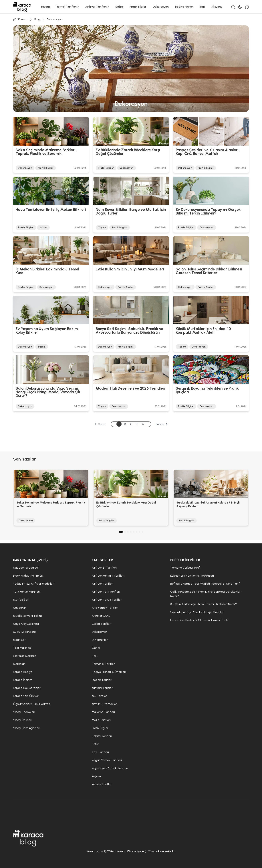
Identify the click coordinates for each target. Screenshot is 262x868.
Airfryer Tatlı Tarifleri (106, 592)
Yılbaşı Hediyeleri (24, 712)
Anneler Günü (101, 616)
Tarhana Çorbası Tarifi (185, 568)
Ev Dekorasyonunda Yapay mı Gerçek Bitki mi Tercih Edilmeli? (208, 212)
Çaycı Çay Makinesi (26, 624)
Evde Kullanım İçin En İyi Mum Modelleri (130, 269)
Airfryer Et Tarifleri (104, 568)
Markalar (19, 664)
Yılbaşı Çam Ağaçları (27, 728)
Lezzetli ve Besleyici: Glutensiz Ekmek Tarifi (199, 620)
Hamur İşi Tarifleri (104, 664)
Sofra (119, 7)
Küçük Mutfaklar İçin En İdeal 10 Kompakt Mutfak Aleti (203, 331)
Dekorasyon (161, 7)
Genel (96, 648)
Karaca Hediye (23, 672)
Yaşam (45, 7)
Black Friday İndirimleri (28, 576)
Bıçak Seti (20, 640)
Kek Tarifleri (100, 696)
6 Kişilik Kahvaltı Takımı (28, 616)
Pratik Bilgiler (138, 7)
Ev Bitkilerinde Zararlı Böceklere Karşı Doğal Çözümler (128, 152)
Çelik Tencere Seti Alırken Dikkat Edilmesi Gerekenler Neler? (205, 594)
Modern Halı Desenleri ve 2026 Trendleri (130, 389)
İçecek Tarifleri (102, 680)
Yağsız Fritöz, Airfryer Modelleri (34, 584)
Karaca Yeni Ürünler (26, 696)
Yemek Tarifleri (68, 7)
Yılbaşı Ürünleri (23, 720)
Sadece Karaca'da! (26, 568)
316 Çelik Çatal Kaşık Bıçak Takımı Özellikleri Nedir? (204, 604)
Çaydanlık (20, 608)
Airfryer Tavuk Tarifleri (107, 600)
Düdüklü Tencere (24, 632)
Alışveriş (217, 7)
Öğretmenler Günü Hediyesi (32, 704)
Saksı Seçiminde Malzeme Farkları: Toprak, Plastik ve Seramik (46, 152)
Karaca (20, 19)
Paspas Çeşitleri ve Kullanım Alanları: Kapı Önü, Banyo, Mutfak (208, 152)
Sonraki (162, 424)
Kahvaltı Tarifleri (102, 688)
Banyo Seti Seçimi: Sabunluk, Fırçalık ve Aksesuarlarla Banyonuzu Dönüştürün (129, 331)
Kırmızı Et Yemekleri (105, 704)
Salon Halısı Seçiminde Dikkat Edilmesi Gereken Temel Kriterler (209, 271)
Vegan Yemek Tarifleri (107, 760)
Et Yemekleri (100, 640)
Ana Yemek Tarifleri (105, 608)
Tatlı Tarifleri (100, 752)
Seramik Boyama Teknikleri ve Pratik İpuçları (207, 390)
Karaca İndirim (23, 680)
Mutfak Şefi (21, 600)
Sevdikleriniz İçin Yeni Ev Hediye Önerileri (197, 612)
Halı (203, 7)
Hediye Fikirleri (184, 7)
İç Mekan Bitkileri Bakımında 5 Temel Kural (47, 271)
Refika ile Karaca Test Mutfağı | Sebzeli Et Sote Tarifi (205, 584)
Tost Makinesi (22, 648)
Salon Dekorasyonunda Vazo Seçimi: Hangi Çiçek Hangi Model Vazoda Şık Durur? (48, 392)
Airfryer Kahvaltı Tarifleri (108, 576)
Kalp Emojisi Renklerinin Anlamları (192, 576)
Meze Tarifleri (101, 720)
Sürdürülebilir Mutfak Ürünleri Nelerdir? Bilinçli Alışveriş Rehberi (208, 504)
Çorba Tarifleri (101, 624)
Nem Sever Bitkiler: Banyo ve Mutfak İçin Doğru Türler (131, 212)
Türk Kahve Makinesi (27, 592)
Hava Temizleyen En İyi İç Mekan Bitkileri (51, 210)
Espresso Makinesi (25, 656)
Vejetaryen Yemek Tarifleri (110, 768)
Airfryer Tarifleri (97, 7)
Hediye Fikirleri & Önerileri (109, 672)
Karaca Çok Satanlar (27, 688)
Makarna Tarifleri (103, 712)
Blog (37, 19)
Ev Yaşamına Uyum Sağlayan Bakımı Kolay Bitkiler (47, 331)
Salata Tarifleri (102, 736)
